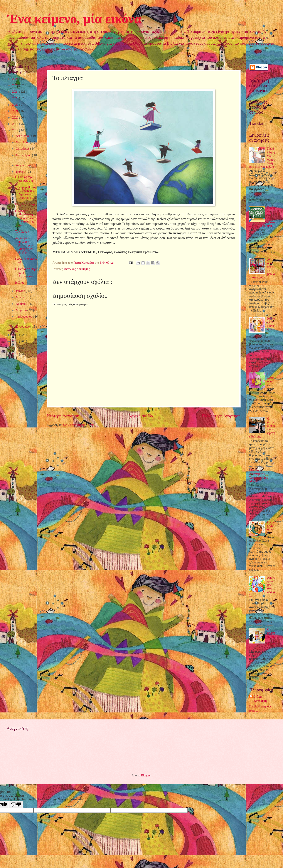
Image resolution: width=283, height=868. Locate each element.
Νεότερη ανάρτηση (63, 416)
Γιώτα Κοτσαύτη (260, 699)
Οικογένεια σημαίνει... (271, 528)
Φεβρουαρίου (24, 317)
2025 (16, 85)
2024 (16, 92)
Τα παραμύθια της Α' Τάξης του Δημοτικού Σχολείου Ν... (26, 193)
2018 (16, 130)
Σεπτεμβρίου (24, 155)
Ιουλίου (21, 172)
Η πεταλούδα (271, 378)
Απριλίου (22, 304)
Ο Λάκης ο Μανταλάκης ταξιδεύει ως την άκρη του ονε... (25, 218)
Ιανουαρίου (23, 327)
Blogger (146, 775)
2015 (16, 348)
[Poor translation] (16, 805)
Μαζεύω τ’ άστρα (26, 204)
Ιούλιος (19, 283)
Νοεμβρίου (23, 142)
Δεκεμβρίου (24, 136)
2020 (16, 118)
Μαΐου (20, 297)
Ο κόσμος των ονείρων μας (24, 179)
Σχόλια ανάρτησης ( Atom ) (80, 425)
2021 (16, 111)
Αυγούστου (23, 165)
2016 (16, 341)
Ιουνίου (21, 291)
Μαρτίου (22, 310)
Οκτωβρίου (23, 149)
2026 (16, 79)
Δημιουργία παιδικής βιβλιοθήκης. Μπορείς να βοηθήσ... (24, 245)
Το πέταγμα (22, 232)
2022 (16, 105)
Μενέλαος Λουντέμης (77, 269)
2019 (16, 124)
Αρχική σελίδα (141, 416)
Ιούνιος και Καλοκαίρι (271, 324)
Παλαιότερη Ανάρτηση (221, 416)
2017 (16, 335)
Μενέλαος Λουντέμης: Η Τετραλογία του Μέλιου (259, 476)
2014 (16, 354)
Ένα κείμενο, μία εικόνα (74, 19)
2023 (16, 98)
